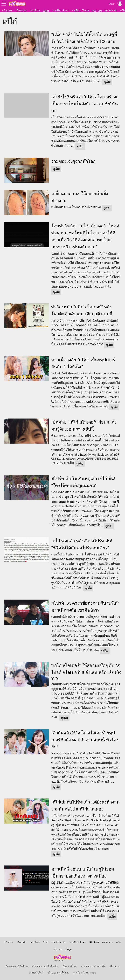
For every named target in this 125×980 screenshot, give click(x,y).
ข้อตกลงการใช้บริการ (17, 966)
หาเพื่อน (35, 10)
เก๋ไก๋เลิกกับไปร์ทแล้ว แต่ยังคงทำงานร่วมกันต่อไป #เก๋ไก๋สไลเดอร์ (85, 806)
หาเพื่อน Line (61, 10)
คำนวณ (58, 949)
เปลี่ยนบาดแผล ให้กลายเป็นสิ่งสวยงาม (80, 197)
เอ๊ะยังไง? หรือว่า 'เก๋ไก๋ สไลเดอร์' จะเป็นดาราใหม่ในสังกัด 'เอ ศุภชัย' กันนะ (85, 104)
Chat (46, 11)
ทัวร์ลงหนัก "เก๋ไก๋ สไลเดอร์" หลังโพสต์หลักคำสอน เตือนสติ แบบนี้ (82, 311)
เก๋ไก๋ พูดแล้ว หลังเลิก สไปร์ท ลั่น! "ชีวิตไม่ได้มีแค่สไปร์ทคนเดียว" (82, 544)
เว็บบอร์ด (21, 10)
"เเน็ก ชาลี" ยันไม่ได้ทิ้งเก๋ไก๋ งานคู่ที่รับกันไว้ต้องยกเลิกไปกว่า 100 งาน (84, 38)
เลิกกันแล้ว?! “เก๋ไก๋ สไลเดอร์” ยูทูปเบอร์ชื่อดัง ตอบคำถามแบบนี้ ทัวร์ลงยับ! (85, 740)
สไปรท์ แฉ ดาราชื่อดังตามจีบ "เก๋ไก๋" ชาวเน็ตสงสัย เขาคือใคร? (85, 607)
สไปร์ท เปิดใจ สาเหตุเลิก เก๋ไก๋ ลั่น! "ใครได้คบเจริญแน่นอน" (83, 482)
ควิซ (119, 943)
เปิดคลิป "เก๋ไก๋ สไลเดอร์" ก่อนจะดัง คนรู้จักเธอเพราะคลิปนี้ (84, 426)
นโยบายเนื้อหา (69, 966)
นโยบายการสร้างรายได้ (93, 966)
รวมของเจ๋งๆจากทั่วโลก (73, 162)
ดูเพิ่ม (107, 82)
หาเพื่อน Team (80, 10)
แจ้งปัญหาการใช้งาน (58, 973)
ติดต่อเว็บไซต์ (36, 973)
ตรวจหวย (111, 10)
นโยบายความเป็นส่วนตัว (45, 966)
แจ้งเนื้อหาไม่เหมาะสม (84, 973)
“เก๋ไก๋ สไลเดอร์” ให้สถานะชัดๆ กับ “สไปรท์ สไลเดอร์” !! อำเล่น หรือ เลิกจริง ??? (86, 672)
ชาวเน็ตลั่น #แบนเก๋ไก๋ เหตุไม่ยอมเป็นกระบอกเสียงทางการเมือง (83, 873)
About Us (115, 966)
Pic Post (97, 11)
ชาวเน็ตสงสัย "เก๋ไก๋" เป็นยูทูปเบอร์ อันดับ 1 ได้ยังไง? (83, 363)
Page (69, 949)
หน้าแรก (7, 10)
